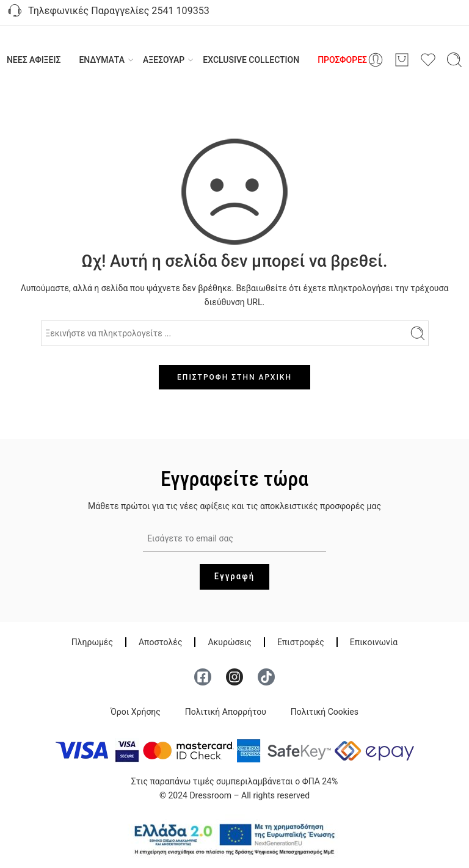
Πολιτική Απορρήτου (226, 712)
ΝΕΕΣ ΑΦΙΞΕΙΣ (34, 60)
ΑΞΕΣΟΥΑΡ (164, 60)
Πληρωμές (92, 642)
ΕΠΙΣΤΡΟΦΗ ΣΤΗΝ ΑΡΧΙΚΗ (234, 377)
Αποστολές (160, 642)
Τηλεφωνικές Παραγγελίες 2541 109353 (108, 12)
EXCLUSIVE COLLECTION (251, 60)
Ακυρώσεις (229, 642)
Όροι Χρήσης (136, 712)
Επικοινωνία (374, 642)
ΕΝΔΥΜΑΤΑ (102, 60)
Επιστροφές (301, 642)
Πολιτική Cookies (325, 712)
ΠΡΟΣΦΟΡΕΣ (342, 60)
